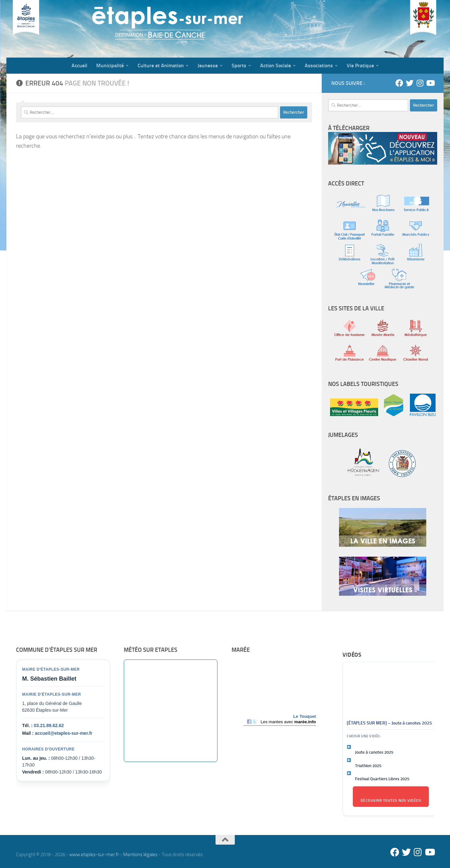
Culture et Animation (161, 66)
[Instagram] (420, 83)
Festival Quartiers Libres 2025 (382, 779)
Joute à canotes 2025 (374, 752)
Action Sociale (276, 66)
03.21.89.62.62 (49, 725)
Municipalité (110, 66)
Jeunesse (208, 66)
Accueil (79, 66)
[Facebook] (399, 83)
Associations (319, 66)
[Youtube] (430, 83)
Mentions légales (140, 855)
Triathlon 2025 (368, 766)
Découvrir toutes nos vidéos (391, 800)
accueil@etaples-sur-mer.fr (64, 733)
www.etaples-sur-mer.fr (94, 855)
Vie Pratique (360, 66)
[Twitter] (410, 83)
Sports (239, 66)
